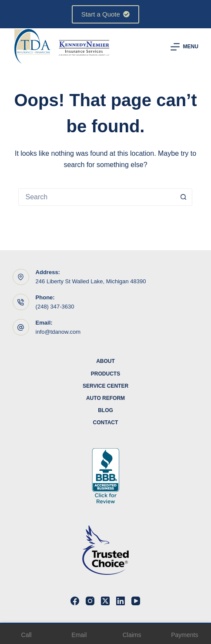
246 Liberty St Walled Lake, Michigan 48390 (91, 281)
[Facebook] (75, 601)
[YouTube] (136, 601)
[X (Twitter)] (105, 601)
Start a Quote (106, 14)
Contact (106, 423)
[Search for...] (97, 197)
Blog (105, 410)
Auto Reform (105, 398)
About (105, 361)
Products (105, 374)
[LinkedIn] (121, 601)
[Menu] (184, 47)
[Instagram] (90, 601)
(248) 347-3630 (55, 307)
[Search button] (184, 197)
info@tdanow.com (58, 332)
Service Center (105, 386)
